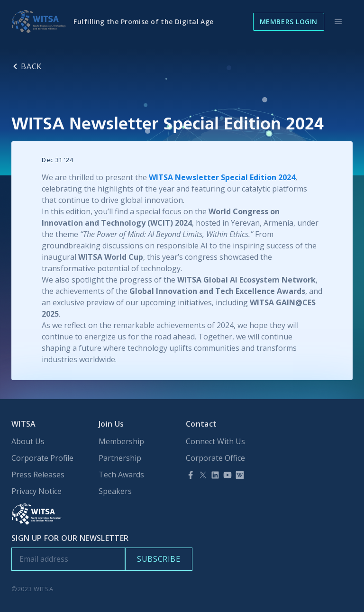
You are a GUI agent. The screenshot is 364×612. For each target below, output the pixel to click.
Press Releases (38, 475)
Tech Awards (121, 475)
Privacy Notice (36, 491)
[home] (39, 22)
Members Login (289, 22)
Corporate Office (215, 458)
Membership (121, 442)
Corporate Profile (42, 458)
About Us (28, 442)
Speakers (115, 491)
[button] (338, 22)
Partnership (120, 458)
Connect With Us (215, 442)
